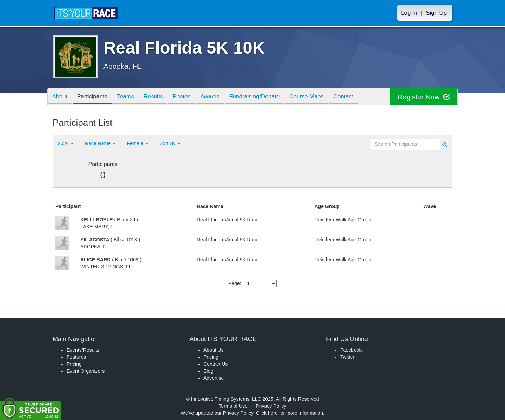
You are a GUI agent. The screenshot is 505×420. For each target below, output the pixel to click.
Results (160, 97)
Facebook (351, 350)
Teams (130, 97)
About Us (214, 350)
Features (76, 357)
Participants (95, 97)
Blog (208, 371)
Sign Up (436, 13)
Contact (360, 97)
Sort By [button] (170, 143)
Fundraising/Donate (267, 97)
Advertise (214, 378)
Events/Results (83, 350)
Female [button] (138, 143)
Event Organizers (86, 371)
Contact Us (216, 364)
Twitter (347, 357)
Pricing (74, 364)
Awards (220, 97)
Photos (190, 97)
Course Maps (321, 97)
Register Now (424, 97)
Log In (409, 13)
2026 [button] (66, 143)
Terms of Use (233, 406)
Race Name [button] (100, 143)
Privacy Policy (271, 406)
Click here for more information (289, 413)
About (61, 97)
